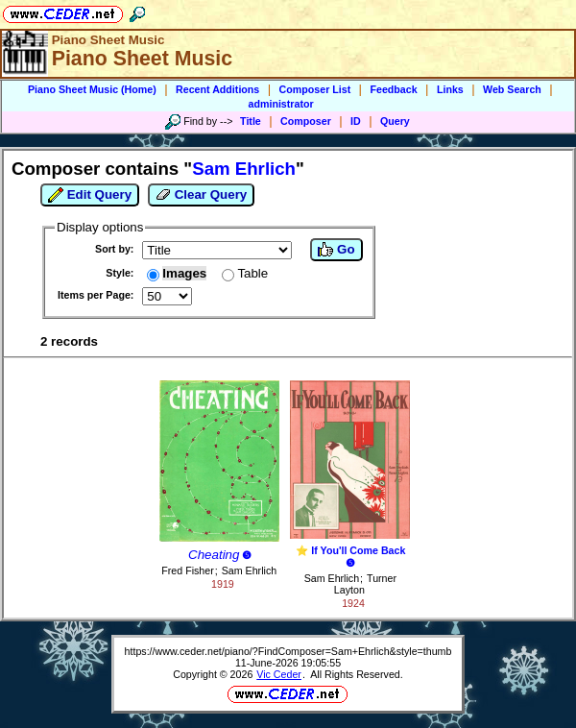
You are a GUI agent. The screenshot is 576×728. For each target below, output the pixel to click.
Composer (306, 121)
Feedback (393, 89)
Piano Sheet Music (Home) (92, 89)
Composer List (315, 89)
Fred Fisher (187, 570)
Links (450, 89)
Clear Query (201, 195)
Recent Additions (217, 89)
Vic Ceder (279, 674)
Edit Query (90, 195)
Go (336, 250)
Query (395, 121)
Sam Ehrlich (249, 570)
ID (356, 121)
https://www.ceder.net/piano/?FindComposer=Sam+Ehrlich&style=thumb (288, 651)
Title (251, 121)
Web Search (512, 89)
